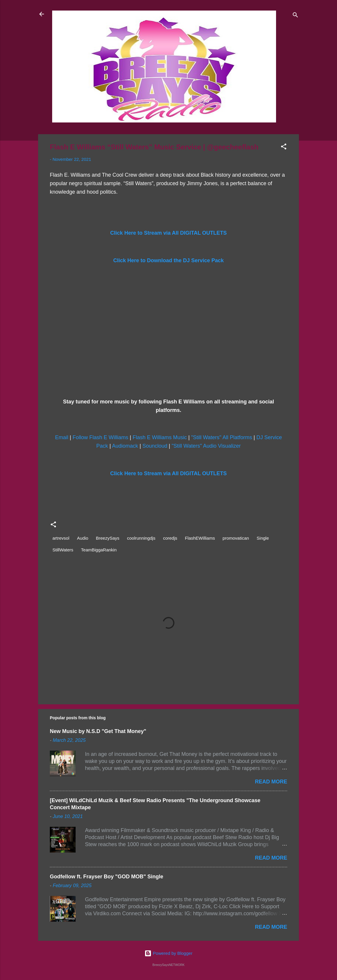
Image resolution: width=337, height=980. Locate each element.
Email (62, 437)
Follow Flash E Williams (101, 437)
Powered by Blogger (168, 953)
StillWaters (63, 550)
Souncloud (155, 446)
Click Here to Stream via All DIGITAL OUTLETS (168, 233)
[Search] (295, 16)
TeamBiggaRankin (99, 550)
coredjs (170, 538)
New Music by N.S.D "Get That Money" (98, 731)
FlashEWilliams (200, 538)
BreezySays (108, 538)
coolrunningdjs (141, 538)
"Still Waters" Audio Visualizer (206, 446)
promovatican (236, 538)
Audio (83, 538)
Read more (271, 782)
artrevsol (61, 538)
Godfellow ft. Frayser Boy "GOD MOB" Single (107, 877)
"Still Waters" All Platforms (222, 437)
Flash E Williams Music (160, 437)
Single (263, 538)
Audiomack (125, 446)
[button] (284, 148)
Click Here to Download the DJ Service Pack (168, 260)
